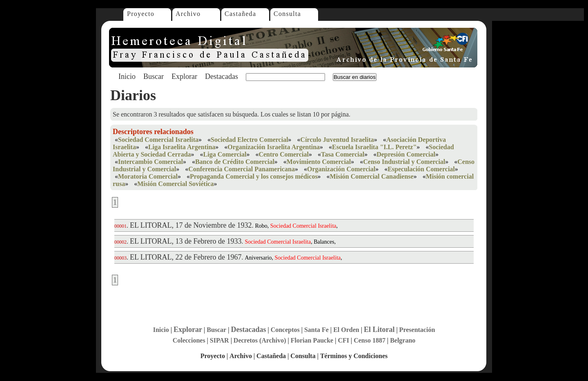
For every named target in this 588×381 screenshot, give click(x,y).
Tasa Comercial (343, 154)
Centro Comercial (283, 154)
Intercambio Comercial (150, 162)
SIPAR (219, 340)
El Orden (346, 330)
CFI (343, 340)
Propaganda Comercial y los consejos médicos (254, 176)
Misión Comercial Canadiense (372, 176)
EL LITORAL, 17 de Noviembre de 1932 (191, 225)
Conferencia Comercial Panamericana (242, 169)
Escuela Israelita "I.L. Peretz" (374, 147)
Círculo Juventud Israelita (337, 140)
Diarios (133, 95)
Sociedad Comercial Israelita (158, 140)
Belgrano (403, 340)
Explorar (184, 76)
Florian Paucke (312, 340)
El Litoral (379, 329)
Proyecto (141, 14)
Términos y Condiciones (354, 356)
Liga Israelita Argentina (182, 147)
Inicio (127, 76)
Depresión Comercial (406, 154)
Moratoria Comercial (148, 176)
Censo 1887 (370, 340)
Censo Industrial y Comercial (404, 162)
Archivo (188, 14)
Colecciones (189, 340)
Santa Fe (316, 330)
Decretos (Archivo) (260, 340)
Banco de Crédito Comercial (235, 162)
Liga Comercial (225, 154)
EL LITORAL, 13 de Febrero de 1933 (186, 241)
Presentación (417, 330)
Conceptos (285, 330)
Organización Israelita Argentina (274, 147)
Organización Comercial (341, 169)
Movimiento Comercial (319, 162)
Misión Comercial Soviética (175, 184)
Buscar (154, 76)
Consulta (287, 14)
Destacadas (222, 76)
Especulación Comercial (421, 169)
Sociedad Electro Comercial (249, 140)
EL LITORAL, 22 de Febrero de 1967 (186, 257)
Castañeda (240, 14)
